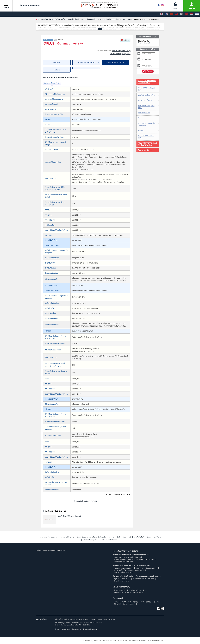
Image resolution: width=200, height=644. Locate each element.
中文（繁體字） (146, 602)
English (123, 602)
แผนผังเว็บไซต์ (139, 537)
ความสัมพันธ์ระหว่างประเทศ (123, 562)
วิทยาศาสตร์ (128, 570)
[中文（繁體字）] (177, 14)
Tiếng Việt (117, 604)
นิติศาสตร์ (138, 557)
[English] (167, 14)
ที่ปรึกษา (141, 131)
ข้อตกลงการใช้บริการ (154, 537)
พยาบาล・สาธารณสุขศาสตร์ (124, 568)
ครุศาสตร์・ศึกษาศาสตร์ (122, 579)
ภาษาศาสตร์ (129, 557)
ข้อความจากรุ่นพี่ (114, 537)
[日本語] (162, 14)
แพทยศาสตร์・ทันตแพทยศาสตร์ (146, 568)
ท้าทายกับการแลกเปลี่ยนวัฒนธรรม (147, 124)
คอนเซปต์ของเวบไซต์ (63, 629)
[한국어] (182, 14)
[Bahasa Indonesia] (192, 14)
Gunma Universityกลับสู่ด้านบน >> (87, 501)
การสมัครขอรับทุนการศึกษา (146, 107)
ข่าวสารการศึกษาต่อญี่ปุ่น (48, 537)
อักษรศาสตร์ (118, 557)
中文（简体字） (133, 602)
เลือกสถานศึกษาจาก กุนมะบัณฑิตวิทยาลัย (51, 550)
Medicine (57, 70)
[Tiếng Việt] (187, 14)
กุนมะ (56, 40)
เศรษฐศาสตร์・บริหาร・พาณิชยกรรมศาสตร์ (129, 559)
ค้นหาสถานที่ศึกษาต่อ (67, 537)
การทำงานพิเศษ (144, 113)
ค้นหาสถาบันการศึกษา (28, 6)
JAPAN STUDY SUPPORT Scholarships (128, 592)
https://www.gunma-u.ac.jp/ (121, 51)
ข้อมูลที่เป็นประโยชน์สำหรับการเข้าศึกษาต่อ (91, 537)
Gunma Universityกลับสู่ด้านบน (120, 54)
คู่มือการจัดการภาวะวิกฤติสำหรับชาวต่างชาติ (147, 144)
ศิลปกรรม (151, 579)
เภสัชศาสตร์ (118, 570)
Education (57, 63)
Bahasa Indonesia (129, 604)
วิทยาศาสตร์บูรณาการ (121, 581)
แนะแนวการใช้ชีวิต (145, 100)
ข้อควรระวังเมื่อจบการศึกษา (146, 137)
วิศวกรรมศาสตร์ (140, 570)
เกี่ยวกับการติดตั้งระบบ (110, 540)
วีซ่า (140, 118)
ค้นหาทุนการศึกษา (145, 150)
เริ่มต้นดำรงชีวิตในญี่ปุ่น (147, 95)
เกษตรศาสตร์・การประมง (123, 572)
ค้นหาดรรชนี (127, 537)
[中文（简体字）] (172, 14)
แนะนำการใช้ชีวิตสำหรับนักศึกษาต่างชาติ (147, 82)
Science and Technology (86, 63)
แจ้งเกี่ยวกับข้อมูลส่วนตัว (91, 540)
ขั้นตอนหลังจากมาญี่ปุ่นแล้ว (147, 89)
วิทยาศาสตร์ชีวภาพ (139, 579)
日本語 (116, 602)
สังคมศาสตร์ (150, 559)
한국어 (156, 602)
